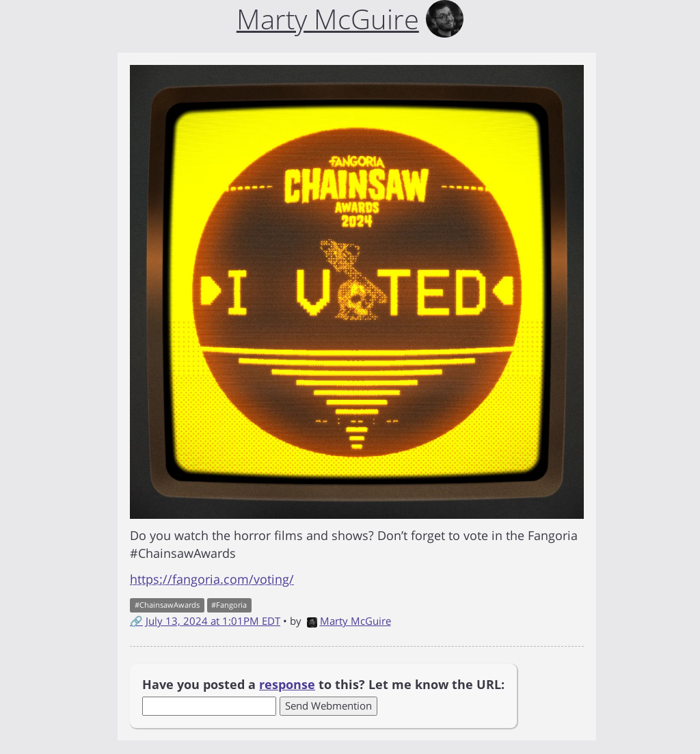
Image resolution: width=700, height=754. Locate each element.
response (287, 684)
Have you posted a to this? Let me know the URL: (323, 684)
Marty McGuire (349, 621)
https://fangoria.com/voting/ (212, 579)
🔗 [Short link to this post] (136, 621)
